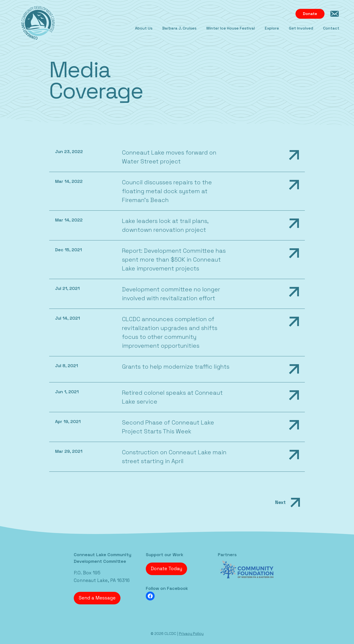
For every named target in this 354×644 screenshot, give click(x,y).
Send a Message (97, 598)
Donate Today (166, 569)
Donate (310, 14)
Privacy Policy (191, 634)
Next (289, 503)
